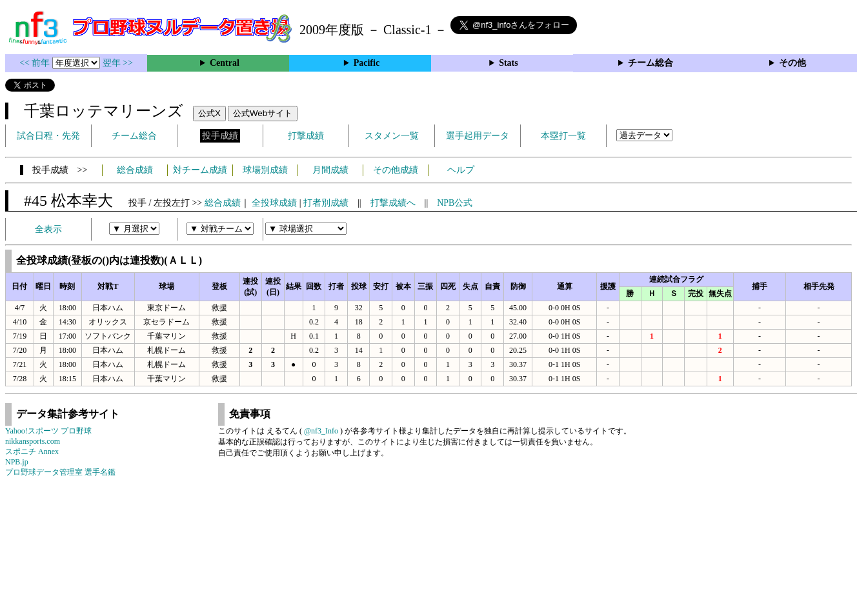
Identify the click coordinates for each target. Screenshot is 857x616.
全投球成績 (274, 203)
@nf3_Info (321, 431)
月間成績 (330, 170)
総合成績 (135, 170)
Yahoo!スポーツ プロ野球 (48, 431)
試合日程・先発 (48, 136)
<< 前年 (36, 63)
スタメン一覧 (392, 136)
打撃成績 (306, 136)
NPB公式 (455, 203)
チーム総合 (650, 63)
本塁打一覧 (563, 136)
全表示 (48, 229)
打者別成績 (326, 203)
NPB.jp (17, 462)
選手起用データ (478, 136)
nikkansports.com (33, 441)
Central (225, 63)
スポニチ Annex (32, 452)
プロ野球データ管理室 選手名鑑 (60, 472)
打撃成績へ (393, 203)
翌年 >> (118, 63)
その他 (792, 63)
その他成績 (396, 170)
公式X (209, 113)
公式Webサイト (263, 113)
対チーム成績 (200, 170)
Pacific (367, 63)
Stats (509, 63)
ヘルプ (461, 170)
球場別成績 (265, 170)
